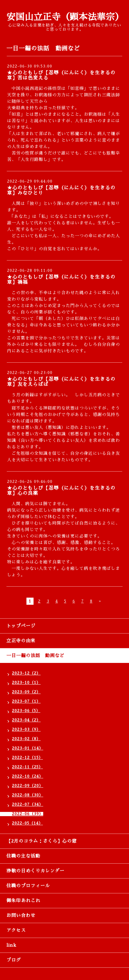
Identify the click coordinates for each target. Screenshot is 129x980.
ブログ (14, 960)
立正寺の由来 (21, 641)
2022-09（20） (28, 786)
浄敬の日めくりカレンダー (35, 871)
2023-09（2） (26, 692)
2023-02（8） (26, 739)
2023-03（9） (26, 730)
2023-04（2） (26, 720)
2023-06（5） (26, 711)
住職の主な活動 (23, 856)
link (11, 945)
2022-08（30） (28, 795)
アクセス (16, 930)
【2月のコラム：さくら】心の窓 (42, 841)
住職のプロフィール (28, 886)
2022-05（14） (27, 823)
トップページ (21, 626)
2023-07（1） (26, 701)
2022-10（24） (28, 776)
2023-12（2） (26, 673)
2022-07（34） (28, 804)
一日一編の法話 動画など (35, 655)
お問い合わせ (21, 915)
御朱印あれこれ (23, 900)
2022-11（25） (27, 767)
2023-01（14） (28, 748)
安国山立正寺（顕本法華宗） (65, 17)
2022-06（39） (28, 814)
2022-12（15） (27, 758)
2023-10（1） (26, 683)
